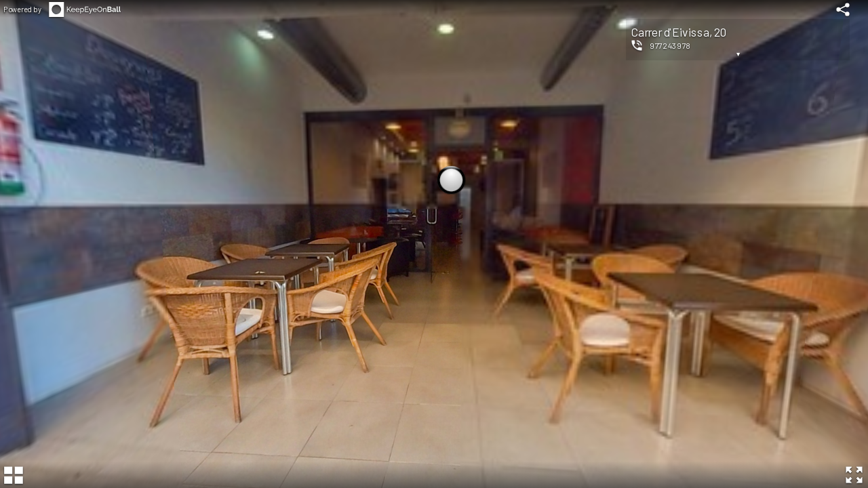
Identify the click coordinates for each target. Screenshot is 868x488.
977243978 (670, 45)
